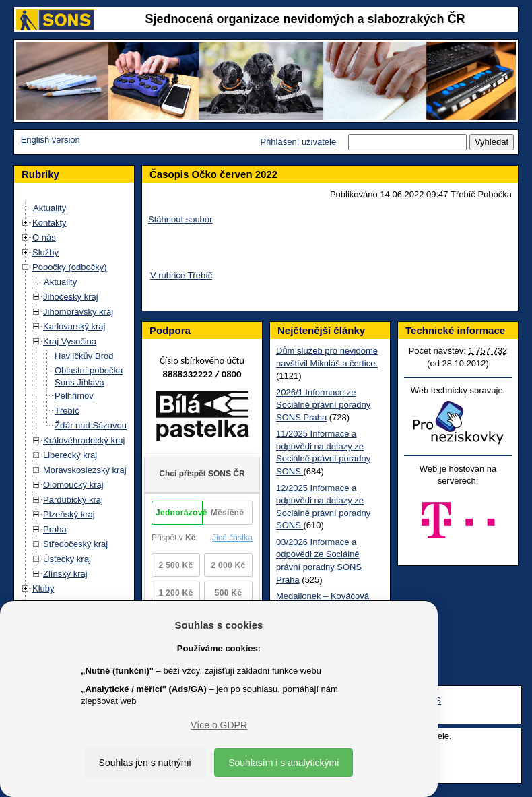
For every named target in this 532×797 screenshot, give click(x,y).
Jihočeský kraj (71, 297)
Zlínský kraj (65, 574)
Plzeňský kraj (69, 514)
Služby (45, 252)
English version (51, 140)
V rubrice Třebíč (181, 275)
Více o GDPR (219, 725)
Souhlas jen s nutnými (145, 763)
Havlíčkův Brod (84, 356)
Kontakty (49, 223)
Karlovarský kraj (74, 326)
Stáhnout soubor (180, 219)
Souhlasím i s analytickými (284, 763)
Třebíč (67, 411)
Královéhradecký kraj (84, 440)
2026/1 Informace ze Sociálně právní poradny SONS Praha (323, 405)
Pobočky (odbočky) (70, 267)
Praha (55, 529)
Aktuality (49, 208)
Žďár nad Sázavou (91, 425)
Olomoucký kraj (73, 485)
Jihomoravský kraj (78, 312)
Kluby (43, 588)
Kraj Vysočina (70, 341)
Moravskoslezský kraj (85, 470)
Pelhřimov (74, 396)
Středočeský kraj (75, 544)
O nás (44, 237)
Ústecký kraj (67, 559)
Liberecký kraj (70, 455)
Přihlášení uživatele (298, 142)
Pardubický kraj (73, 500)
